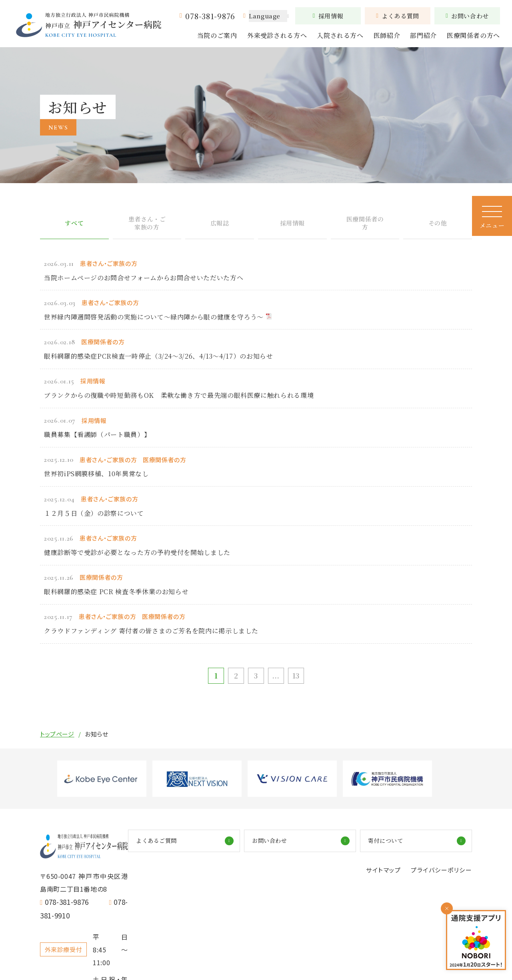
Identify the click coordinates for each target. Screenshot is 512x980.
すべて (74, 229)
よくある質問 (398, 16)
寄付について (420, 847)
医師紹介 (387, 35)
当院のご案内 (217, 35)
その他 (438, 229)
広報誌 (220, 229)
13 (300, 680)
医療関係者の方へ (473, 35)
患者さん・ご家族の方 (147, 229)
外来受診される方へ (277, 35)
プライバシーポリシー (439, 877)
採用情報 (328, 16)
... (278, 680)
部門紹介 (423, 35)
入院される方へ (340, 35)
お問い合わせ (467, 16)
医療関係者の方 (365, 229)
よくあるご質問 (255, 847)
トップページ (57, 739)
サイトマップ (378, 877)
